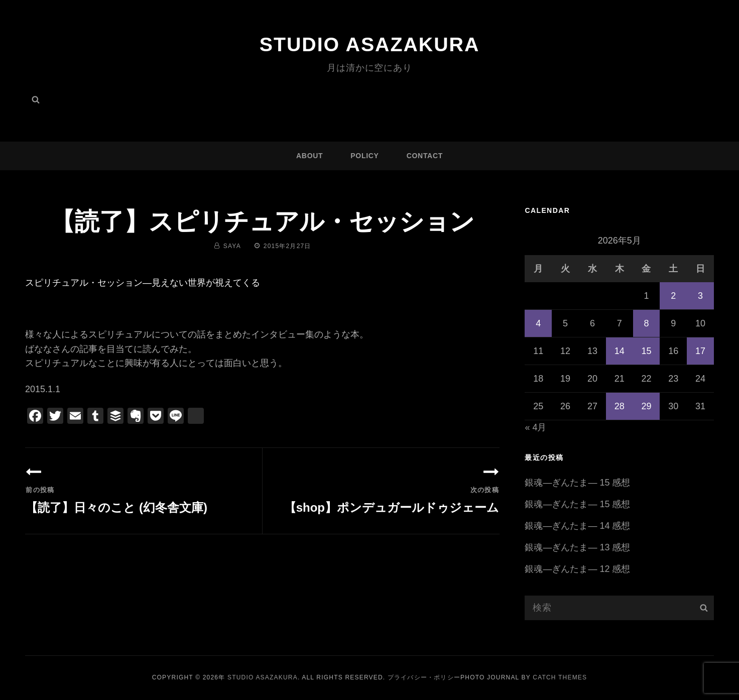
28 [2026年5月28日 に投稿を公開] (620, 406)
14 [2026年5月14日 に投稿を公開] (620, 351)
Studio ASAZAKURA (369, 44)
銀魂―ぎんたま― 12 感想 (577, 569)
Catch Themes (560, 677)
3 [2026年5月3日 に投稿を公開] (700, 296)
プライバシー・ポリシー (424, 677)
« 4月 (535, 427)
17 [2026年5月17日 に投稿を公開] (700, 351)
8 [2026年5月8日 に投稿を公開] (646, 323)
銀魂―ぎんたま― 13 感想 (577, 547)
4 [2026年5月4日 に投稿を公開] (538, 323)
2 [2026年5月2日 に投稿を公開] (673, 296)
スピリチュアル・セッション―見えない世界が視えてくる (143, 283)
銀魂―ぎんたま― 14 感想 (577, 526)
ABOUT (310, 156)
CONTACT (425, 156)
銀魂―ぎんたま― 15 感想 (577, 483)
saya (232, 246)
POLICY (364, 156)
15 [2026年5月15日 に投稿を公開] (646, 351)
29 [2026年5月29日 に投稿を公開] (646, 406)
